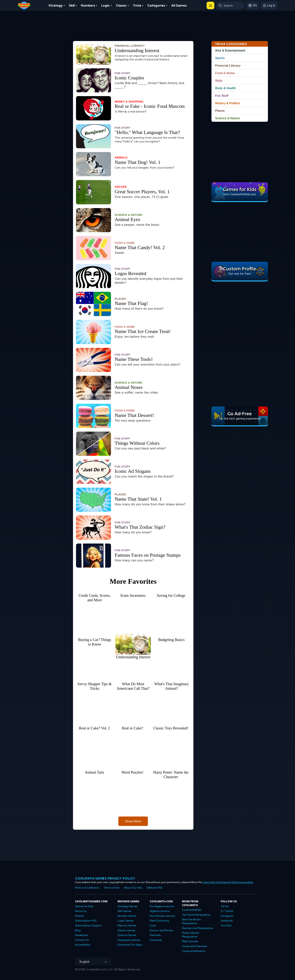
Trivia (137, 5)
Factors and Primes (161, 930)
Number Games (127, 916)
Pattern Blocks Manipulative (191, 935)
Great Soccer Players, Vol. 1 (142, 192)
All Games (179, 5)
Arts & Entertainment (230, 51)
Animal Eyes (127, 220)
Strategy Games (127, 906)
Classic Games (126, 930)
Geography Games (129, 940)
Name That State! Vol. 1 (138, 499)
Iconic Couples (130, 78)
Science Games (127, 935)
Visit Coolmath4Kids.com (240, 194)
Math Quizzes (190, 941)
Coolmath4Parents (194, 951)
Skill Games (124, 911)
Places (120, 299)
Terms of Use (112, 888)
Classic (121, 5)
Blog (78, 930)
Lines (153, 926)
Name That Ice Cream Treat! (143, 331)
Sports (220, 58)
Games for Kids (84, 906)
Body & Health (225, 88)
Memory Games (127, 926)
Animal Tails (94, 772)
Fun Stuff (123, 73)
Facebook (227, 921)
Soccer (121, 187)
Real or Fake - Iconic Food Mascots (150, 106)
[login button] (269, 5)
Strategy (56, 5)
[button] (210, 5)
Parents (80, 916)
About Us (81, 911)
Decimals (155, 935)
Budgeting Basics (171, 640)
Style (219, 81)
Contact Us (82, 940)
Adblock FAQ (154, 888)
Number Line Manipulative (197, 928)
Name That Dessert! (134, 415)
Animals (121, 157)
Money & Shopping (129, 102)
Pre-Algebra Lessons (162, 906)
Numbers (88, 5)
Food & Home (125, 243)
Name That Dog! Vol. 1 (138, 162)
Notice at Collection (87, 888)
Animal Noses (129, 387)
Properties (156, 940)
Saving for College (171, 595)
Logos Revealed (131, 274)
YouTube (226, 926)
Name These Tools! (134, 359)
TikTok (225, 906)
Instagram (227, 916)
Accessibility (83, 945)
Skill (72, 5)
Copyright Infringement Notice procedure (228, 882)
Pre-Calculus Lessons (162, 916)
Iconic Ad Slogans (133, 471)
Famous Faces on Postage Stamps (148, 555)
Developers (82, 935)
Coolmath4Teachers (195, 946)
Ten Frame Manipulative (196, 915)
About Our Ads (133, 888)
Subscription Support (88, 926)
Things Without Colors (137, 443)
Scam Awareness (133, 595)
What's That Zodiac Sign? (140, 527)
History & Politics (228, 103)
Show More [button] (133, 821)
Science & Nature (129, 215)
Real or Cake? (133, 728)
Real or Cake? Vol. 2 (94, 728)
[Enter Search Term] (230, 5)
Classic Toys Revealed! (171, 728)
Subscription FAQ (86, 921)
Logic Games (125, 921)
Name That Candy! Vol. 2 (140, 248)
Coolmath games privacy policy (105, 878)
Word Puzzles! (133, 772)
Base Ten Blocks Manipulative (191, 921)
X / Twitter (227, 911)
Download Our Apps (130, 945)
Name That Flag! (131, 303)
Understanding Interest (137, 51)
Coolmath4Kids (192, 910)
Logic (105, 5)
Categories (156, 5)
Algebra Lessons (160, 911)
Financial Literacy (130, 46)
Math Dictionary (159, 921)
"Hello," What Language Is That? (147, 132)
